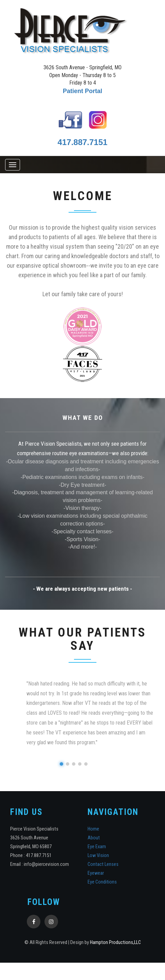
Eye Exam (97, 847)
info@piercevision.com (46, 865)
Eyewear (96, 874)
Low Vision (98, 856)
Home (93, 830)
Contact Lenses (103, 865)
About (94, 839)
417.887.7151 (83, 142)
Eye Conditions (102, 882)
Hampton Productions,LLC (115, 943)
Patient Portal (82, 91)
